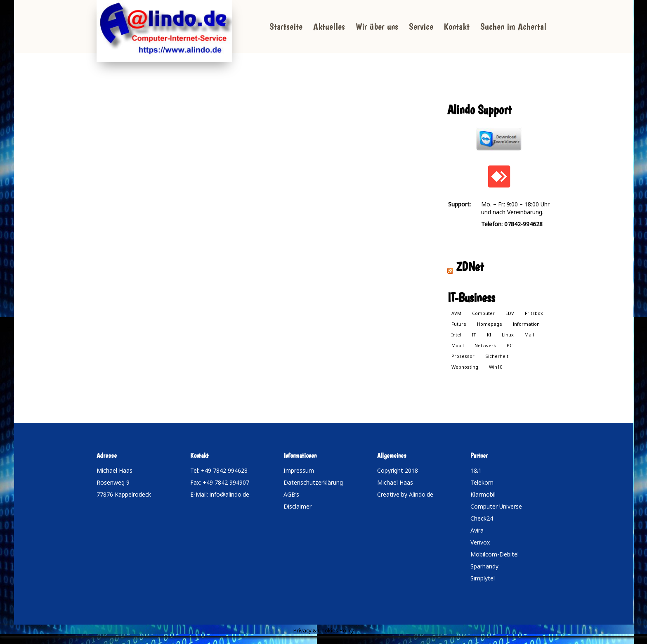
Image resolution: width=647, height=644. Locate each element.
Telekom (482, 482)
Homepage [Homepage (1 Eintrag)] (490, 324)
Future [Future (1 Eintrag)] (459, 324)
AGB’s (291, 494)
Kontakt (457, 26)
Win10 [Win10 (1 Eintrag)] (496, 367)
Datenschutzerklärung (313, 482)
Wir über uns (377, 26)
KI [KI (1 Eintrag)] (489, 335)
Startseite (286, 26)
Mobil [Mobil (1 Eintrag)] (458, 345)
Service (421, 26)
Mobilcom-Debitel (495, 554)
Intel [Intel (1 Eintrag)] (456, 335)
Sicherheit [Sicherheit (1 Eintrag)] (497, 356)
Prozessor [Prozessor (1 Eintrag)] (463, 356)
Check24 (482, 518)
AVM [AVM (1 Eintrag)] (456, 313)
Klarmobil (483, 494)
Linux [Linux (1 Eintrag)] (508, 335)
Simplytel (483, 578)
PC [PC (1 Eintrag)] (510, 345)
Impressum (299, 470)
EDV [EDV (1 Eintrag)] (510, 313)
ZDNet (470, 266)
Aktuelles (329, 26)
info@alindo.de (229, 494)
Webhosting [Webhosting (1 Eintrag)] (465, 367)
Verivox (480, 542)
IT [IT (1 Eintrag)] (474, 335)
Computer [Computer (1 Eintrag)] (483, 313)
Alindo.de (421, 494)
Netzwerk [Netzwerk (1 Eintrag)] (485, 345)
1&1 (476, 470)
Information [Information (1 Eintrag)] (526, 324)
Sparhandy (484, 566)
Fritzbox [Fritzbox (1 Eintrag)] (534, 313)
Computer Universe (496, 506)
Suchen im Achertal (513, 26)
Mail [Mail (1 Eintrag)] (529, 335)
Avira (477, 530)
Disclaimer (298, 506)
